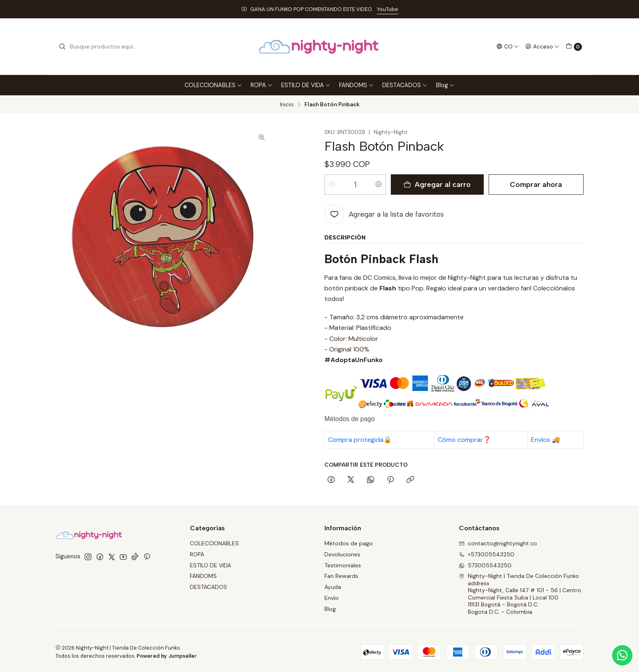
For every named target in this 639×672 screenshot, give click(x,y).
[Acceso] (542, 46)
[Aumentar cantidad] (379, 184)
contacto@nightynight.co (498, 543)
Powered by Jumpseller (167, 656)
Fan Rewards (341, 576)
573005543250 (485, 565)
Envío (332, 598)
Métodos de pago (349, 543)
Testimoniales (343, 565)
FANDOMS (356, 85)
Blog (445, 85)
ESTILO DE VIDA (306, 85)
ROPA (262, 85)
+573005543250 (487, 554)
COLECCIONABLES (213, 85)
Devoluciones (342, 554)
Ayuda (333, 587)
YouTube (388, 9)
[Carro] (574, 47)
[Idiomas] (508, 46)
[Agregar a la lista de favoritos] (384, 214)
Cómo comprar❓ (464, 440)
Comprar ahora (536, 184)
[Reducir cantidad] (332, 184)
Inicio (287, 105)
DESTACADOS (405, 85)
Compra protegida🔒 (360, 440)
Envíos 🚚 (545, 440)
